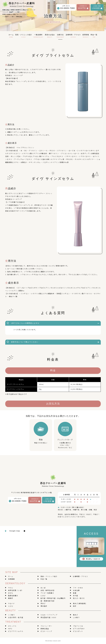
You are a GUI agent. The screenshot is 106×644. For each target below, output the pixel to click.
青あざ (75, 615)
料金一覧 (44, 579)
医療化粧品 (45, 629)
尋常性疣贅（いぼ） (16, 590)
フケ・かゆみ (78, 588)
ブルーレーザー (46, 626)
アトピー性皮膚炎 (47, 593)
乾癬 (75, 593)
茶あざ (43, 603)
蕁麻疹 (11, 598)
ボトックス (12, 626)
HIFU (10, 629)
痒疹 (75, 606)
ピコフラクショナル (16, 631)
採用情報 (11, 579)
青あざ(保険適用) (80, 603)
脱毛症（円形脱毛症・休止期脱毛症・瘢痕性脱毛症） (53, 600)
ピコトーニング (46, 631)
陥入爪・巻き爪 (79, 598)
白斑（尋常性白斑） (48, 590)
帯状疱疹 (44, 606)
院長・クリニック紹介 (49, 576)
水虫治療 (76, 590)
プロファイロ (78, 626)
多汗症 (75, 596)
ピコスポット (78, 631)
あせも (11, 593)
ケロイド (11, 603)
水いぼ (43, 588)
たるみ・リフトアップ (49, 615)
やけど (11, 588)
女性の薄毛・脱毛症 (16, 617)
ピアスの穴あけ (79, 629)
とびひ (11, 606)
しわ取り (76, 617)
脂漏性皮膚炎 (13, 596)
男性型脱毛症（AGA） (49, 617)
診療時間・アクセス (80, 576)
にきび (43, 596)
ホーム (11, 576)
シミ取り (11, 615)
